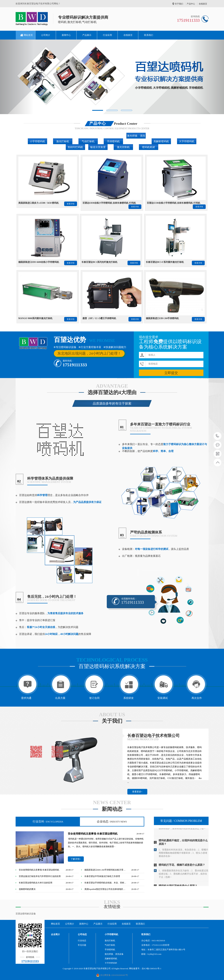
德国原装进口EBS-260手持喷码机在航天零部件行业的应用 (106, 870)
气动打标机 (110, 945)
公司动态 (82, 934)
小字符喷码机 (111, 934)
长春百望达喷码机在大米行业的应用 (36, 883)
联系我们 (149, 35)
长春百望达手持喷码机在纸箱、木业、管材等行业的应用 (106, 883)
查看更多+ (137, 792)
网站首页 (28, 35)
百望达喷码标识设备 (26, 914)
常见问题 (181, 821)
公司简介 (46, 35)
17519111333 (217, 436)
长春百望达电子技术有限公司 (153, 736)
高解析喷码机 (111, 959)
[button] (17, 77)
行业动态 (82, 941)
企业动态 (112, 822)
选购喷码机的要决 (27, 889)
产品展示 (87, 35)
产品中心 (191, 4)
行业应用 (107, 35)
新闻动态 (112, 809)
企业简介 (55, 934)
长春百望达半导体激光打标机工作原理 (102, 876)
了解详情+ (76, 859)
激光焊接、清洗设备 (114, 954)
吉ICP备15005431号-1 (151, 969)
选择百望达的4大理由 (112, 392)
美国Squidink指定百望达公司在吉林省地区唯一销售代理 (106, 889)
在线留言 (203, 4)
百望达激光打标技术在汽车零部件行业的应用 (40, 876)
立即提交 (171, 373)
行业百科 (48, 822)
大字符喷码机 (111, 963)
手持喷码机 (110, 950)
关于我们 (179, 4)
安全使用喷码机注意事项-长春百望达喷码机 (93, 834)
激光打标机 (110, 941)
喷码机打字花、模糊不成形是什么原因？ (182, 870)
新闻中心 (66, 35)
